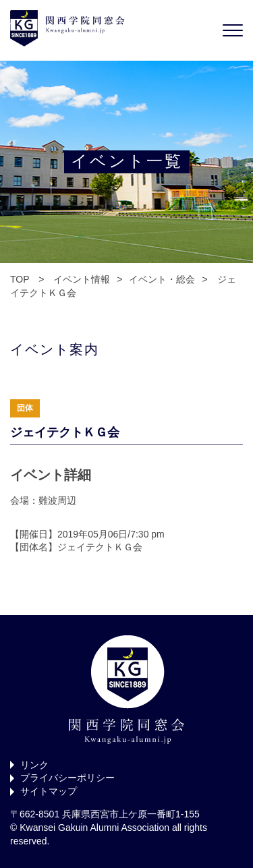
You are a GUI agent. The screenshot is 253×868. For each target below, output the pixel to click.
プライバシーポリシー (67, 778)
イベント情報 (82, 279)
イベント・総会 (162, 279)
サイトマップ (49, 791)
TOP (20, 279)
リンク (34, 765)
